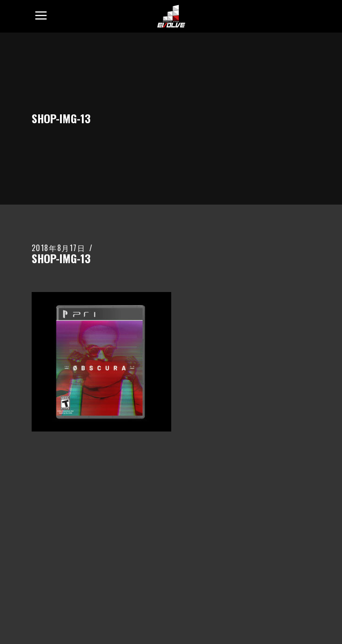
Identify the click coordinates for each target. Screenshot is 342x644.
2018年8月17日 (59, 248)
